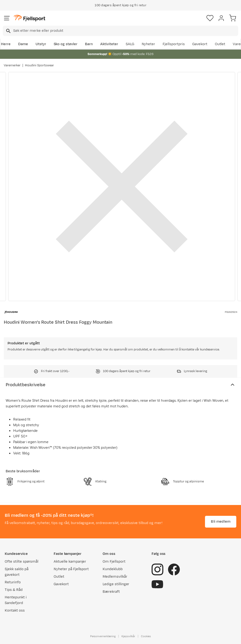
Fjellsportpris (174, 44)
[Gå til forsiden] (29, 18)
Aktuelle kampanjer (70, 562)
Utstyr (41, 44)
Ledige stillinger (116, 584)
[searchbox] (125, 31)
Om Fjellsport (114, 562)
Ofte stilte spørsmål (22, 562)
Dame (23, 44)
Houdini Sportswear (39, 65)
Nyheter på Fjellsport (71, 569)
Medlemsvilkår (115, 577)
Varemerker (12, 65)
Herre (6, 44)
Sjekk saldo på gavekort (17, 572)
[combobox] (120, 31)
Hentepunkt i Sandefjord (16, 600)
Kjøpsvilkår (128, 636)
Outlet (220, 44)
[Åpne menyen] (7, 18)
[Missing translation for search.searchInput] (8, 31)
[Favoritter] (210, 18)
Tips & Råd (14, 590)
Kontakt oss (15, 610)
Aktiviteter (109, 44)
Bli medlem (221, 522)
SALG (130, 44)
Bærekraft (111, 592)
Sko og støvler (66, 44)
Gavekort (200, 44)
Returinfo (13, 582)
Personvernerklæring (103, 636)
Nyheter (149, 44)
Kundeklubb (113, 569)
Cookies (146, 636)
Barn (89, 44)
